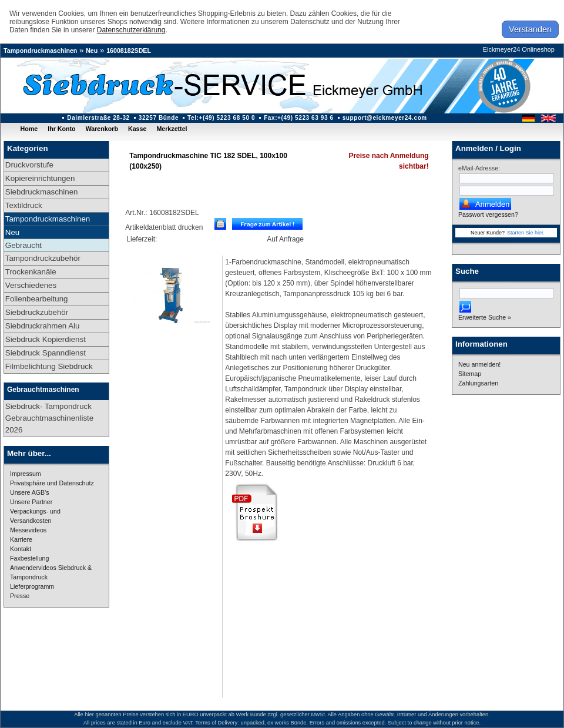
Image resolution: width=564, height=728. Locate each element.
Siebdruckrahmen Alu (43, 326)
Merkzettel (172, 129)
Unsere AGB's (30, 492)
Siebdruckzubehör (37, 312)
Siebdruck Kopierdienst (46, 339)
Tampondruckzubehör (43, 258)
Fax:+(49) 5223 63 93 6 (299, 118)
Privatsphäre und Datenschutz (52, 483)
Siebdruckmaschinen (42, 192)
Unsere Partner (31, 502)
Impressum (26, 474)
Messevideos (28, 530)
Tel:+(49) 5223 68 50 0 (221, 118)
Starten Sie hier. (526, 233)
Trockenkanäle (31, 272)
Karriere (21, 539)
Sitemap (470, 374)
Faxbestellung (29, 558)
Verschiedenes (31, 285)
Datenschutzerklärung (131, 30)
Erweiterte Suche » (485, 317)
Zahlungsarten (478, 383)
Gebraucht (23, 245)
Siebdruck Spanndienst (46, 353)
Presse (20, 596)
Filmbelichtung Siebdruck (49, 366)
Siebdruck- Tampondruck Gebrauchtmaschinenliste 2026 (49, 418)
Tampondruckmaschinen (40, 51)
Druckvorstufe (29, 165)
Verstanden (530, 29)
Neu (92, 51)
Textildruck (24, 205)
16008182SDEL (129, 51)
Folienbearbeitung (37, 299)
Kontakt (21, 549)
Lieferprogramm (32, 586)
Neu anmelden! (479, 364)
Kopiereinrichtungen (40, 178)
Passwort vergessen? (488, 214)
